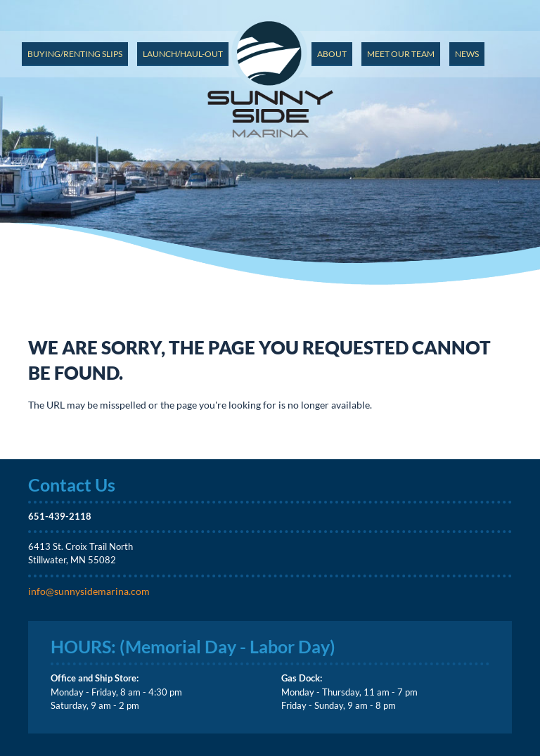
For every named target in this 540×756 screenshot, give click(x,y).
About (332, 54)
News (467, 54)
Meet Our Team (401, 54)
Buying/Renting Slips (75, 54)
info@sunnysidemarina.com (89, 591)
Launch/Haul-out (183, 54)
